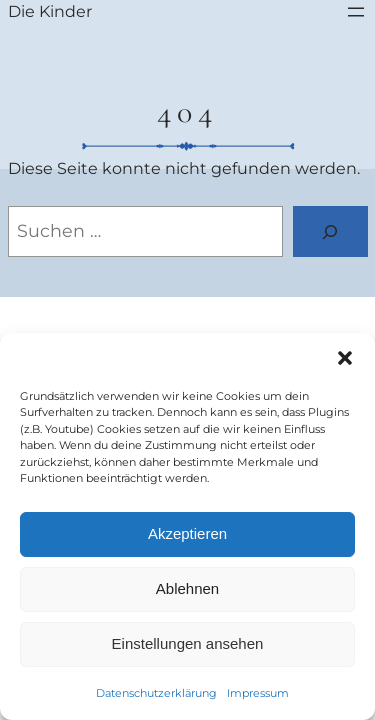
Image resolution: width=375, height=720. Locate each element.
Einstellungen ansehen (188, 643)
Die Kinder (50, 11)
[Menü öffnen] (356, 12)
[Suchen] (330, 231)
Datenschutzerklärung (156, 693)
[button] (345, 358)
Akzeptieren (187, 533)
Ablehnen (187, 588)
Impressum (258, 693)
